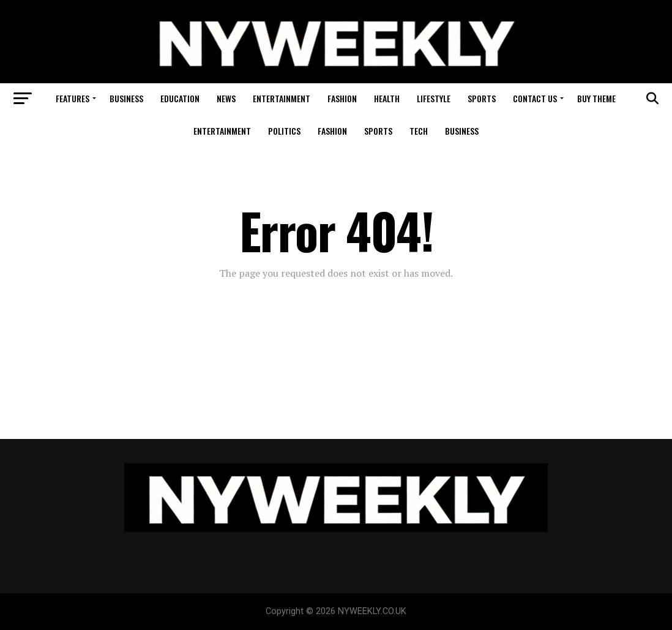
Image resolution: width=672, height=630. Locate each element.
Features (73, 98)
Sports (482, 98)
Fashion (342, 98)
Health (387, 98)
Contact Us (535, 98)
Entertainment (282, 98)
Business (126, 98)
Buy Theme (596, 98)
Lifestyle (434, 98)
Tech (419, 131)
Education (180, 98)
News (226, 98)
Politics (284, 131)
